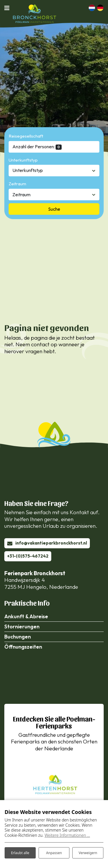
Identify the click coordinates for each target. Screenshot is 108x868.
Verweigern (88, 853)
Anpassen (54, 853)
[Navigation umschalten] (9, 8)
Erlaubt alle (20, 853)
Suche (54, 209)
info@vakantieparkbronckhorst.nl (51, 543)
